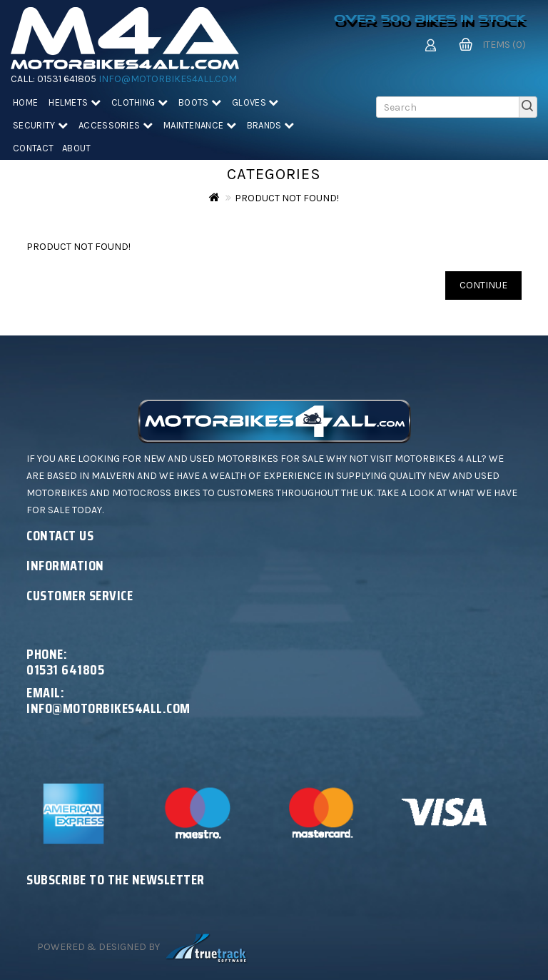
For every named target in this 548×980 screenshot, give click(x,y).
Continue (483, 285)
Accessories (116, 125)
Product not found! (287, 198)
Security (40, 125)
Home (25, 102)
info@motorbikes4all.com (168, 79)
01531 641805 (67, 79)
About (77, 148)
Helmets (75, 102)
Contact (33, 148)
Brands (270, 125)
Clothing (139, 102)
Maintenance (200, 125)
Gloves (255, 102)
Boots (200, 102)
